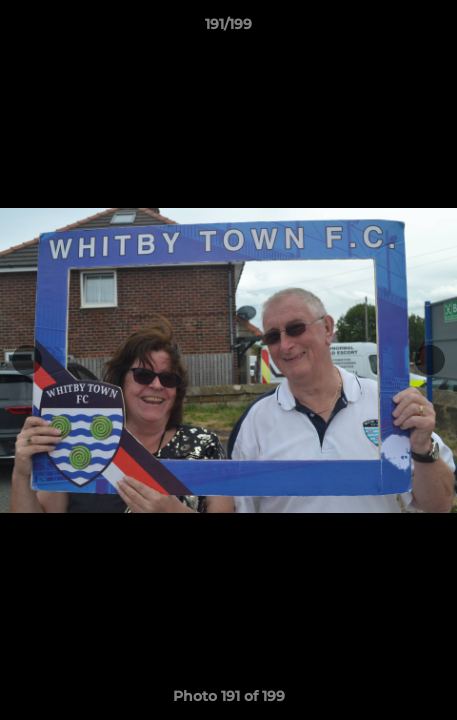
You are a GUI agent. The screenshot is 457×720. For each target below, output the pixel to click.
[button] (433, 29)
